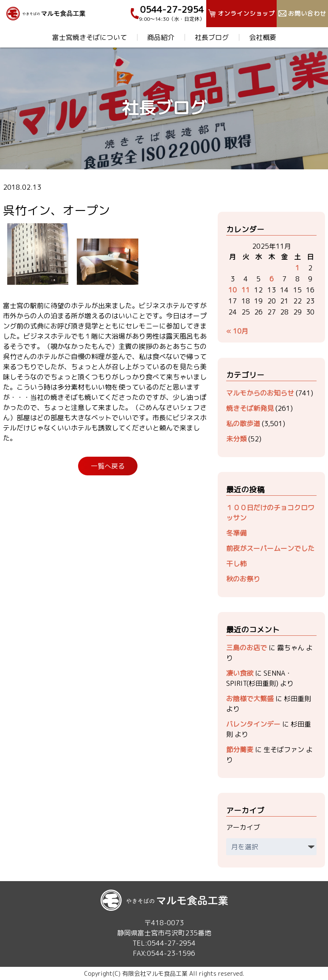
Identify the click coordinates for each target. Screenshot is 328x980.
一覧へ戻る (108, 466)
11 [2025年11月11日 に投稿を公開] (246, 290)
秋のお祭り (243, 579)
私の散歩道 (243, 424)
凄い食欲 (240, 673)
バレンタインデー (253, 724)
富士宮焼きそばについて (90, 37)
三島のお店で (247, 648)
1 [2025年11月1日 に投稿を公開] (297, 268)
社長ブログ (212, 37)
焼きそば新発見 (250, 408)
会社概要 (263, 37)
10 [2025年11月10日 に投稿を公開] (233, 290)
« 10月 (237, 331)
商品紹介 (161, 37)
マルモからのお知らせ (260, 393)
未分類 (236, 439)
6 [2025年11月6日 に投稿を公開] (272, 279)
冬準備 (236, 533)
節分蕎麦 (240, 750)
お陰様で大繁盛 (250, 699)
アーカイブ (243, 827)
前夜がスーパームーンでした (270, 548)
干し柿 (236, 564)
